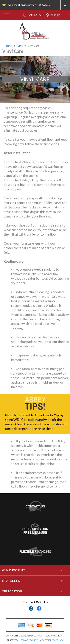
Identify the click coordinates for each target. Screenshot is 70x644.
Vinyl (20, 46)
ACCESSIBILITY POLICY (52, 640)
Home (8, 46)
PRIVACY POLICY (29, 640)
